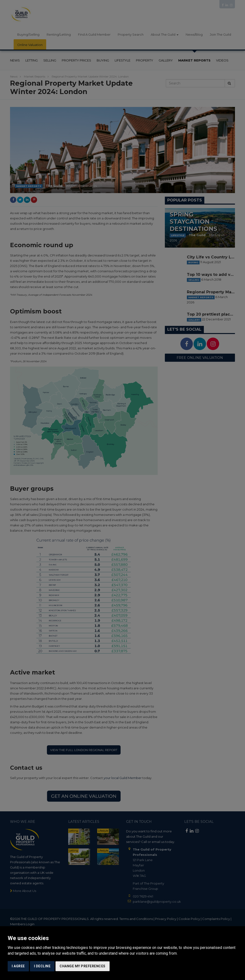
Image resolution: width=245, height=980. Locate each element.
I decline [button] (42, 966)
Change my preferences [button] (83, 966)
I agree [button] (18, 966)
